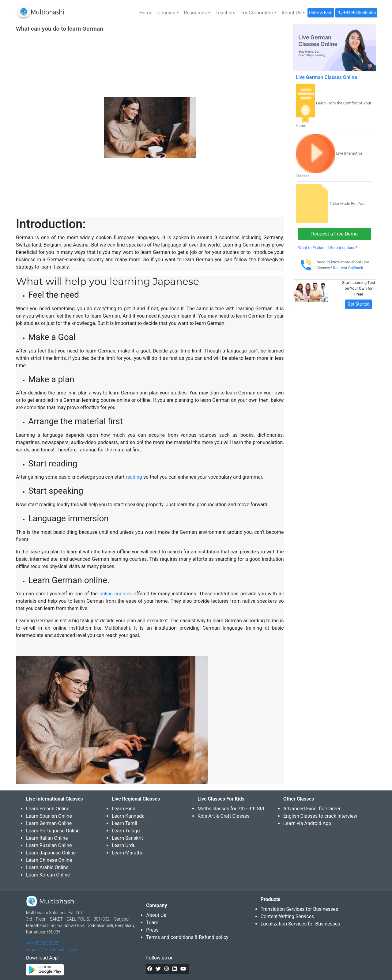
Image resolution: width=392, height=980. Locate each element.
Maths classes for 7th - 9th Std (231, 809)
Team (152, 923)
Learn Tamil (124, 823)
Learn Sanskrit (127, 838)
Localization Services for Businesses (300, 924)
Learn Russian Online (49, 845)
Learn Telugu (126, 831)
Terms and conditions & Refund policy (187, 937)
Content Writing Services (287, 916)
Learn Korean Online (48, 875)
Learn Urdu (124, 845)
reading (134, 477)
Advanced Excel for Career (312, 809)
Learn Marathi (127, 853)
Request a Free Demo (334, 234)
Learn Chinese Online (49, 860)
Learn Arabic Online (47, 867)
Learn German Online (49, 823)
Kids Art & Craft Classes (224, 816)
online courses (116, 594)
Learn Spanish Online (49, 816)
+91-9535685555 (42, 943)
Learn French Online (48, 809)
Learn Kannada (128, 816)
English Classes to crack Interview (320, 816)
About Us (156, 915)
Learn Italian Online (47, 838)
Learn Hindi (124, 809)
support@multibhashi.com (51, 950)
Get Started (359, 304)
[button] (168, 13)
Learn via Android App (307, 823)
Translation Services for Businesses (299, 909)
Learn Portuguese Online (53, 831)
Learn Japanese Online (51, 853)
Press (152, 930)
